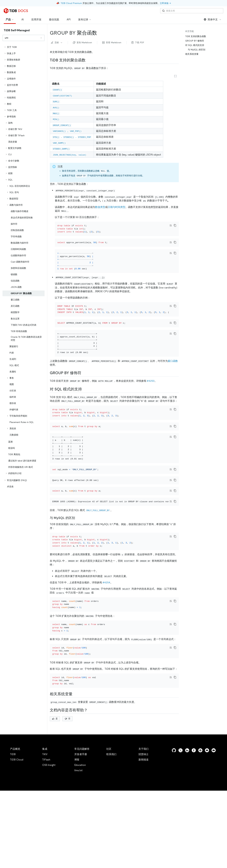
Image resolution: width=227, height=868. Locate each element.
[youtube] (214, 828)
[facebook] (194, 828)
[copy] (175, 225)
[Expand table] (175, 76)
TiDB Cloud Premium (71, 3)
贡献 (57, 42)
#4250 (151, 407)
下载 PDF (138, 42)
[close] (221, 850)
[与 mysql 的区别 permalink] (78, 574)
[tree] (24, 267)
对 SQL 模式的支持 (195, 45)
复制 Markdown (82, 42)
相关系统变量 (192, 54)
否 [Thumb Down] (68, 796)
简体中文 (213, 19)
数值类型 (100, 207)
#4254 (106, 643)
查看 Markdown (112, 42)
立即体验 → (165, 3)
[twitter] (181, 828)
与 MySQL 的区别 (197, 50)
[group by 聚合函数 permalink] (100, 33)
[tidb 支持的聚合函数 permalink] (88, 60)
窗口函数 (173, 387)
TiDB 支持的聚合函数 (196, 36)
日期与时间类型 (117, 207)
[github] (174, 828)
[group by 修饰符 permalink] (84, 399)
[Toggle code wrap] (171, 225)
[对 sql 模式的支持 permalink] (84, 415)
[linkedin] (187, 828)
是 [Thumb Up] (55, 796)
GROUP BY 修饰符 (195, 41)
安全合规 (79, 862)
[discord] (207, 828)
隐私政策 (65, 862)
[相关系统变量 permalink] (75, 771)
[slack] (200, 828)
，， (72, 137)
